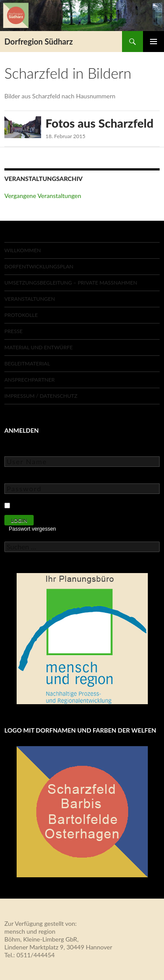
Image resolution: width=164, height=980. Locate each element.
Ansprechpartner (30, 380)
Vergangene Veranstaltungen (43, 196)
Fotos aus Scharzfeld (99, 123)
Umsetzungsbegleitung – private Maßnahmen (71, 283)
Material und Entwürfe (38, 347)
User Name (19, 450)
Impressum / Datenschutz (41, 396)
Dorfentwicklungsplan (39, 266)
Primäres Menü (154, 42)
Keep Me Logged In (41, 504)
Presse (14, 331)
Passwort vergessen (32, 529)
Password (17, 477)
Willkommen (23, 250)
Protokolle (21, 315)
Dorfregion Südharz (38, 42)
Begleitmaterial (27, 363)
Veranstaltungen (30, 299)
